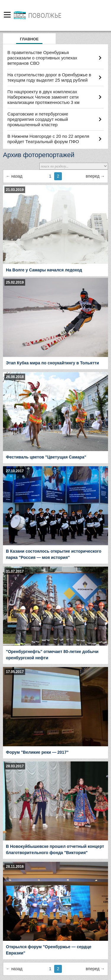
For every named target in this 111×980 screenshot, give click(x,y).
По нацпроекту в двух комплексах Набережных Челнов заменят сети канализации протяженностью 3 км (43, 97)
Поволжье (45, 15)
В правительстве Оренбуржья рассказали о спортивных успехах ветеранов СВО (42, 58)
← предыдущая (14, 176)
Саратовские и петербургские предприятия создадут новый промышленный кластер (38, 119)
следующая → (95, 176)
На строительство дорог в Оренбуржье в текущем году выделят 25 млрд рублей (49, 77)
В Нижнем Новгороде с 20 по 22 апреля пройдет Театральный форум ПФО (48, 139)
